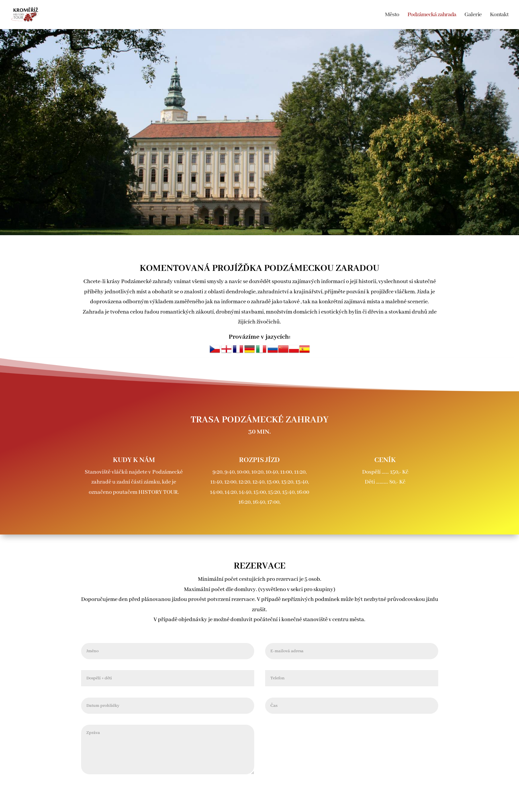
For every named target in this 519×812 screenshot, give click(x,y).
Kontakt (499, 15)
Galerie (473, 15)
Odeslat (421, 727)
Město (392, 15)
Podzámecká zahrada (432, 15)
